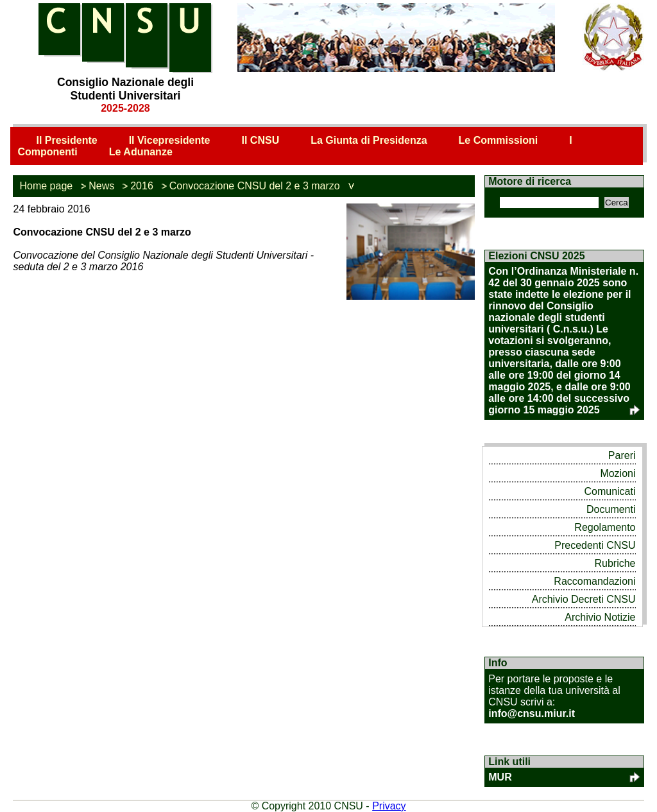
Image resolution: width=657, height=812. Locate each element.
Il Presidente (66, 140)
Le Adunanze (141, 152)
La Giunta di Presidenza (369, 140)
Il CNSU (261, 140)
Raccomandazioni (594, 581)
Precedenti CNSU (595, 545)
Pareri (622, 455)
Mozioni (618, 473)
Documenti (611, 509)
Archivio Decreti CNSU (584, 599)
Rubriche (615, 563)
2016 (142, 186)
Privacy (389, 806)
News (101, 186)
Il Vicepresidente (170, 140)
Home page (46, 186)
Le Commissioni (499, 140)
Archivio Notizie (600, 617)
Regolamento (605, 527)
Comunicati (610, 491)
